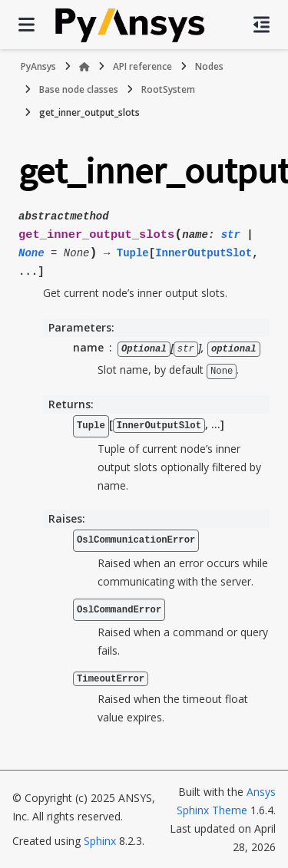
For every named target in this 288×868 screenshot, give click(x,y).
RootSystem (168, 89)
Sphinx (100, 840)
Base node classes (79, 89)
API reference (142, 66)
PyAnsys (38, 66)
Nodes (209, 66)
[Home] (84, 67)
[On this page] (262, 25)
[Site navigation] (26, 25)
